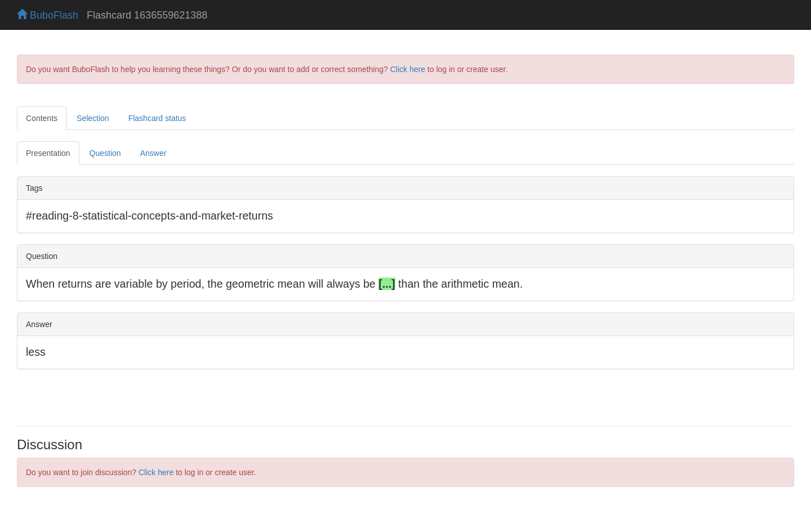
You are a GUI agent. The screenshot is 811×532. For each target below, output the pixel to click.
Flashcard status (157, 118)
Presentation (48, 153)
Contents (42, 118)
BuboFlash (48, 15)
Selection (93, 118)
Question (105, 153)
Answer (153, 153)
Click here (408, 69)
